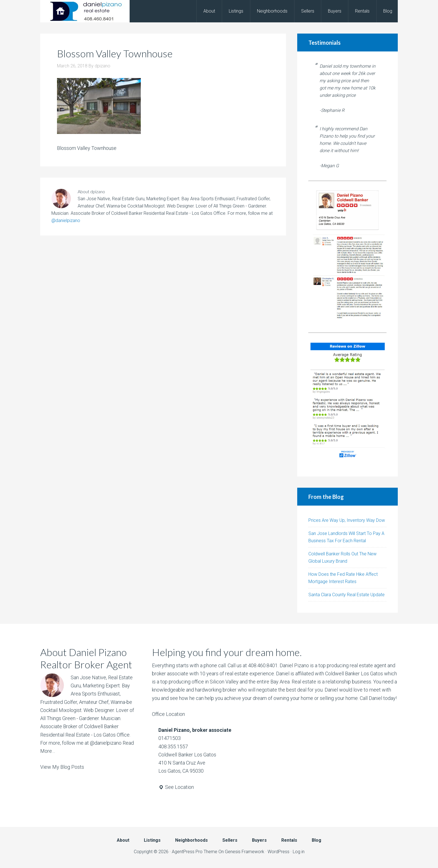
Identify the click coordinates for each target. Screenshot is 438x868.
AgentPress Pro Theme (195, 852)
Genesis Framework (245, 852)
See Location (176, 787)
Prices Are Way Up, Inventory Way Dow (347, 520)
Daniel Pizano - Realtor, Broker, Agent (85, 11)
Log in (299, 852)
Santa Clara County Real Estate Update (347, 595)
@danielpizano (66, 220)
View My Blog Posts (62, 767)
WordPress (278, 852)
